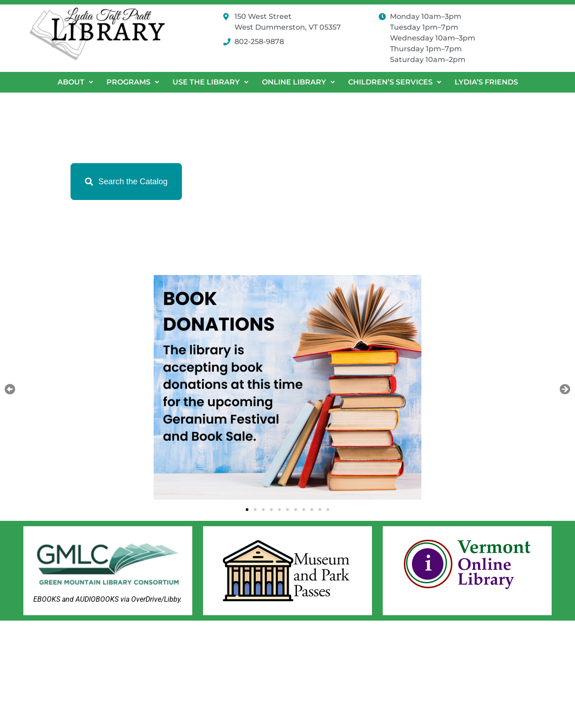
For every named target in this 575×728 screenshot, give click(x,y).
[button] (75, 82)
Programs (133, 82)
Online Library (298, 82)
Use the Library (210, 82)
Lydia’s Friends (486, 82)
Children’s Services (395, 82)
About (75, 82)
